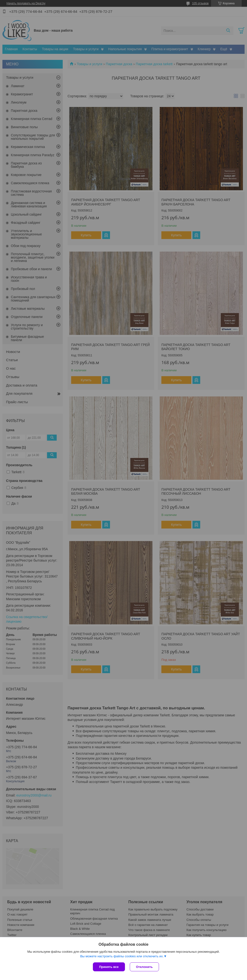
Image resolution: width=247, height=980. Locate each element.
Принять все (109, 967)
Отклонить (144, 967)
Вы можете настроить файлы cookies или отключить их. (122, 956)
